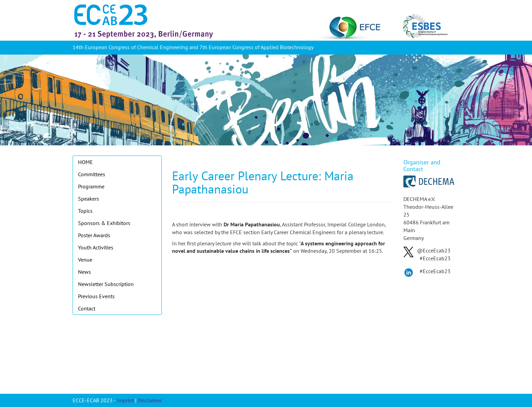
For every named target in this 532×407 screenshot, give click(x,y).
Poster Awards (94, 235)
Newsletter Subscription (106, 284)
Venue (85, 260)
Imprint (125, 400)
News (84, 272)
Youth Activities (96, 247)
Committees (92, 174)
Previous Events (96, 296)
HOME (85, 162)
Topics (85, 211)
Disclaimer (150, 400)
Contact (87, 308)
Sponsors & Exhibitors (104, 223)
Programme (91, 186)
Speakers (89, 199)
